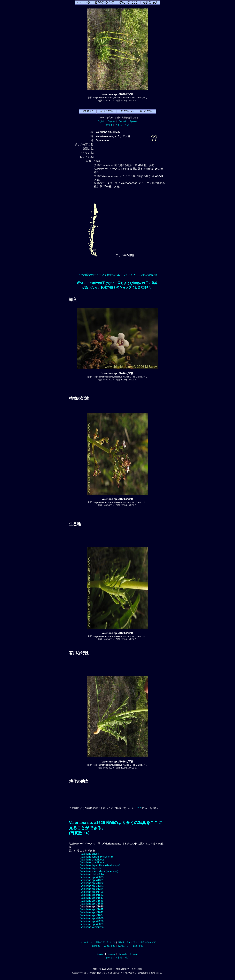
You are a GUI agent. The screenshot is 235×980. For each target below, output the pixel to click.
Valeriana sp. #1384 (92, 889)
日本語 (119, 125)
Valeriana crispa (90, 854)
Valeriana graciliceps (92, 860)
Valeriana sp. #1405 (92, 892)
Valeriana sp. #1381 (92, 880)
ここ (140, 808)
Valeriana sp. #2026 (92, 918)
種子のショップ (148, 942)
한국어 (109, 125)
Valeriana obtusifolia (92, 874)
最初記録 (96, 946)
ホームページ (86, 942)
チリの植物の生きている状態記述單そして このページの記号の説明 (117, 275)
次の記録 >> (124, 946)
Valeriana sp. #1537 (92, 898)
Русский (134, 121)
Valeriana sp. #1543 (92, 901)
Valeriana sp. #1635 (92, 909)
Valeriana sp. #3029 (92, 924)
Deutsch (122, 121)
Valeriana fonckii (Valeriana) (97, 857)
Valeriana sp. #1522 (92, 895)
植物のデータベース (106, 942)
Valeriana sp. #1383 (92, 886)
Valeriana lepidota (91, 868)
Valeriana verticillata (92, 927)
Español (111, 121)
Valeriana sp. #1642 (92, 912)
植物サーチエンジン (127, 942)
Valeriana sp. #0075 (92, 877)
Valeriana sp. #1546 (92, 904)
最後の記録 (138, 946)
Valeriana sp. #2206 (92, 921)
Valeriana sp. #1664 (92, 915)
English (101, 121)
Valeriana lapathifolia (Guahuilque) (100, 865)
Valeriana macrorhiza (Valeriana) (99, 871)
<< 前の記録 (109, 946)
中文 (127, 125)
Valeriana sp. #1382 (92, 883)
